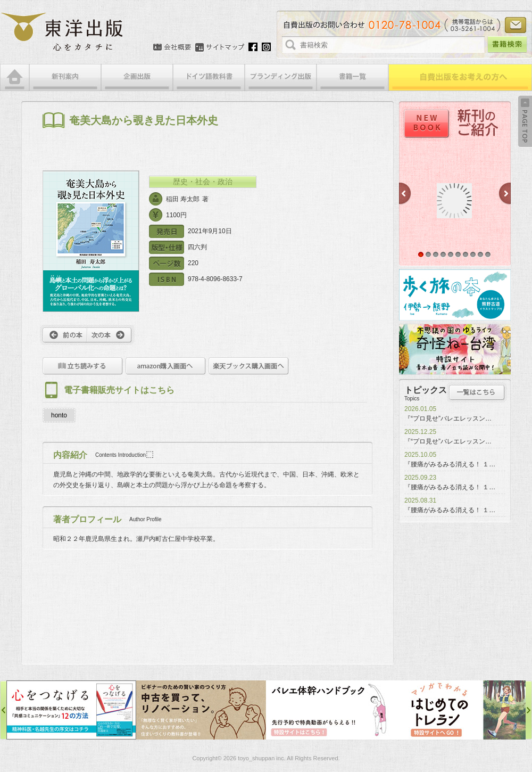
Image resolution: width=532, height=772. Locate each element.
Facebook (253, 47)
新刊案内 (65, 77)
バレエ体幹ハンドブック (331, 710)
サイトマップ (220, 47)
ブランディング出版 (281, 77)
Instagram (266, 47)
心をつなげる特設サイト (71, 710)
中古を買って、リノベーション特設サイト (201, 710)
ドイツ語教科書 (209, 77)
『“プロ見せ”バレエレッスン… (448, 418)
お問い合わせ (516, 25)
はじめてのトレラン (461, 710)
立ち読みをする (83, 366)
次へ (111, 335)
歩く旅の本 (455, 295)
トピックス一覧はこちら (477, 392)
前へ (64, 335)
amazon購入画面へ (166, 366)
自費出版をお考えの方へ (460, 77)
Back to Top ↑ (525, 121)
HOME (15, 77)
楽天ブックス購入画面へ (249, 366)
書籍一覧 (352, 77)
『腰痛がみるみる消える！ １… (450, 464)
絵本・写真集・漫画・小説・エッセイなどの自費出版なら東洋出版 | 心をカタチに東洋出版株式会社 (63, 32)
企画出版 (137, 77)
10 (488, 254)
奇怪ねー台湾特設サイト (455, 349)
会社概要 (172, 47)
